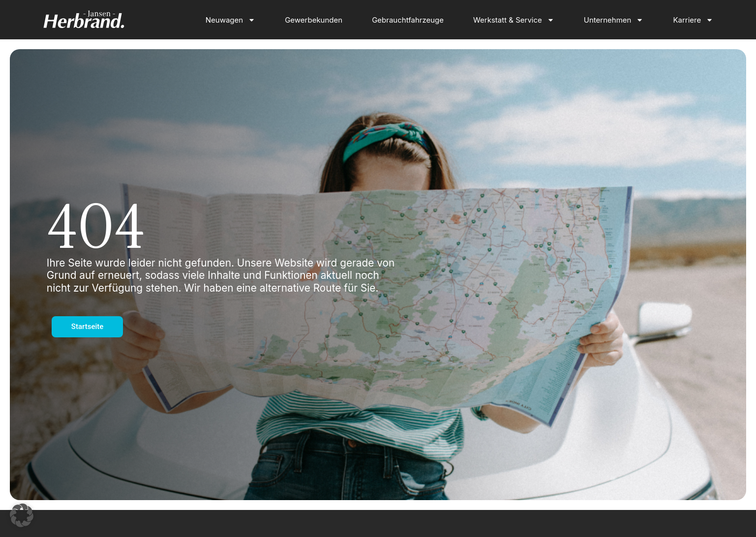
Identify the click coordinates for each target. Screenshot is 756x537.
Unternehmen (614, 20)
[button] (22, 515)
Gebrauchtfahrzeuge (408, 20)
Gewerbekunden (314, 20)
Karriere (693, 20)
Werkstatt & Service (514, 20)
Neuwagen (230, 20)
